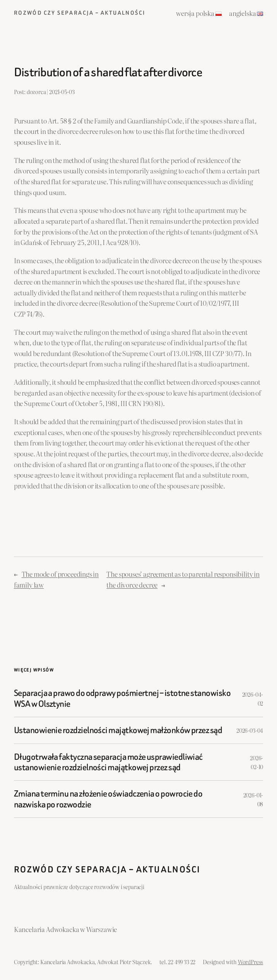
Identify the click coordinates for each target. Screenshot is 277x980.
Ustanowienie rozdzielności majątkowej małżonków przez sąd (118, 730)
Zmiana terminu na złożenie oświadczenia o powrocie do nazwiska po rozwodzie (108, 799)
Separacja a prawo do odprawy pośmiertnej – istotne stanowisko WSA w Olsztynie (122, 698)
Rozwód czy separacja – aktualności (80, 13)
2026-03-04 (250, 730)
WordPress (250, 962)
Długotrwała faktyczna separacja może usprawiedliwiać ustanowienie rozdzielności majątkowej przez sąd (108, 762)
